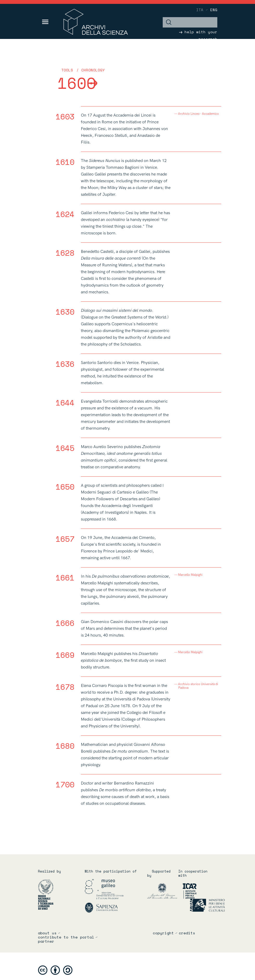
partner (46, 941)
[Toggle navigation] (45, 22)
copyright (163, 933)
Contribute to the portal (66, 937)
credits (187, 933)
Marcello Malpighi (190, 575)
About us (47, 933)
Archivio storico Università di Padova (198, 686)
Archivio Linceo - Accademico (199, 114)
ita (200, 10)
